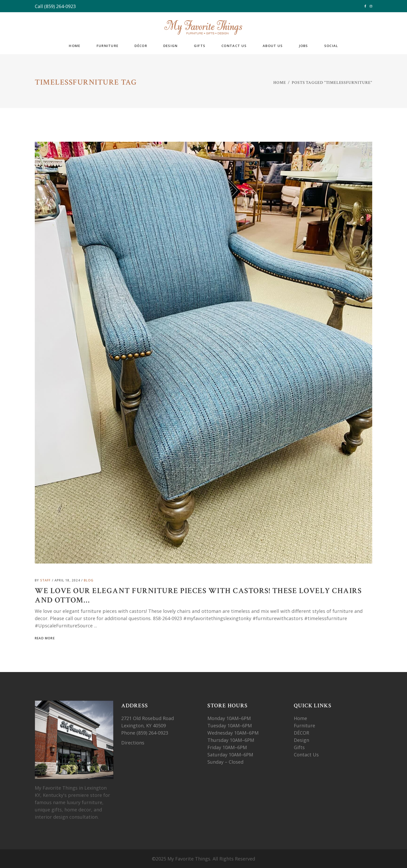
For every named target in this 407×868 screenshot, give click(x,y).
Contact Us (306, 755)
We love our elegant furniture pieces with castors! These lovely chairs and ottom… (198, 596)
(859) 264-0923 (60, 6)
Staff (46, 580)
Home (280, 83)
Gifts (299, 747)
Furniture (305, 725)
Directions (133, 743)
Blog (89, 580)
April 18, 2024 (68, 580)
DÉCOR (301, 733)
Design (301, 740)
